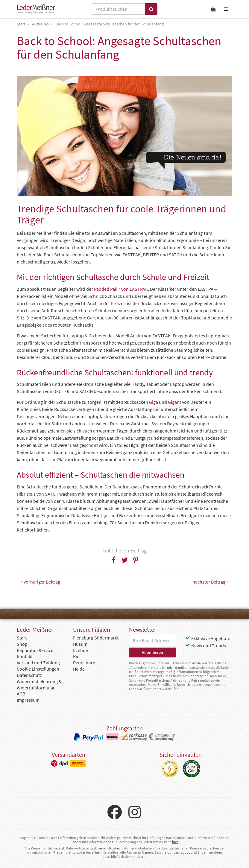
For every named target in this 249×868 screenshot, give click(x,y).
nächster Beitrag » (210, 582)
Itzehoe (81, 650)
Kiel (77, 657)
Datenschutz (29, 675)
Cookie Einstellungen (38, 669)
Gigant (174, 402)
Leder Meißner (36, 9)
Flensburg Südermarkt (96, 638)
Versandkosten (109, 848)
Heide (79, 669)
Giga (154, 402)
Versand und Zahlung (38, 663)
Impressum (28, 700)
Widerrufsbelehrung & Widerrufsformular (39, 684)
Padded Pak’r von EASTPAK (121, 289)
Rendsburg (84, 663)
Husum (80, 644)
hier (175, 842)
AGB (21, 694)
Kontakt (25, 657)
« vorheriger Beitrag (40, 582)
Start (22, 638)
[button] (114, 560)
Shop (22, 644)
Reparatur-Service (35, 650)
